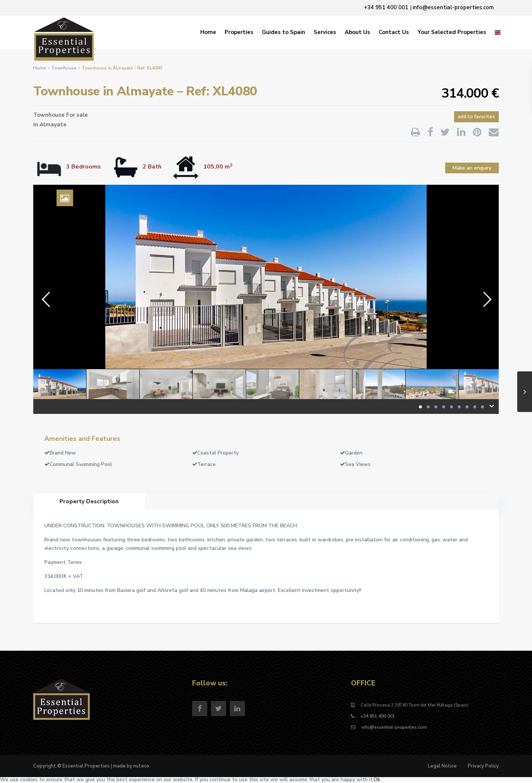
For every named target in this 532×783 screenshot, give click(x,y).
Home (208, 32)
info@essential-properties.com (394, 727)
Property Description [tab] (89, 501)
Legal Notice (442, 766)
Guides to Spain (284, 32)
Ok (377, 779)
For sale (77, 115)
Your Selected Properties (452, 32)
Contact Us (394, 32)
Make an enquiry (472, 168)
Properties (239, 32)
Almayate (53, 125)
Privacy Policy (483, 766)
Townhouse (64, 68)
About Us (357, 32)
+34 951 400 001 (378, 716)
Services (325, 32)
